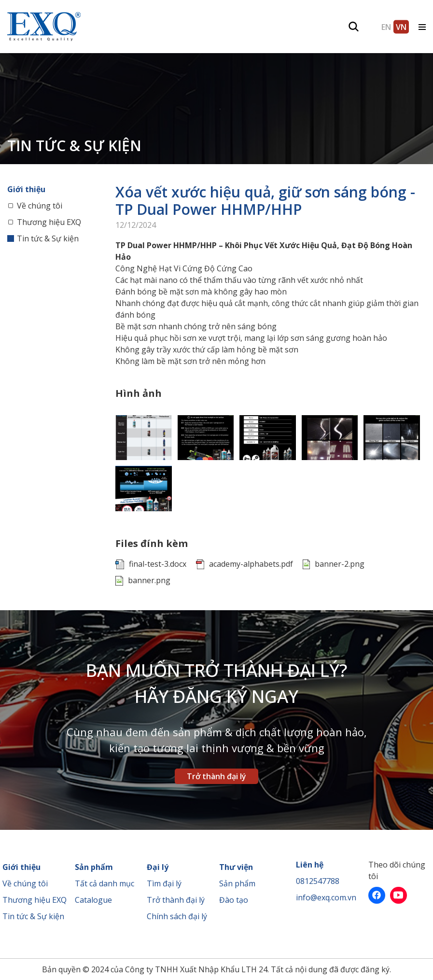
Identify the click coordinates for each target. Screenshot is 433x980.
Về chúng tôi (40, 206)
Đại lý (158, 867)
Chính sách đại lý (177, 916)
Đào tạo (234, 900)
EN (386, 27)
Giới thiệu (21, 867)
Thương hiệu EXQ (49, 222)
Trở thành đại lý (216, 776)
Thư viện (236, 867)
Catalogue (93, 900)
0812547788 (318, 881)
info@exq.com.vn (326, 897)
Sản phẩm (94, 867)
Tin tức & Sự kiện (48, 238)
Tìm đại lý (164, 883)
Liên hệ (310, 865)
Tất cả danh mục (105, 883)
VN (401, 27)
